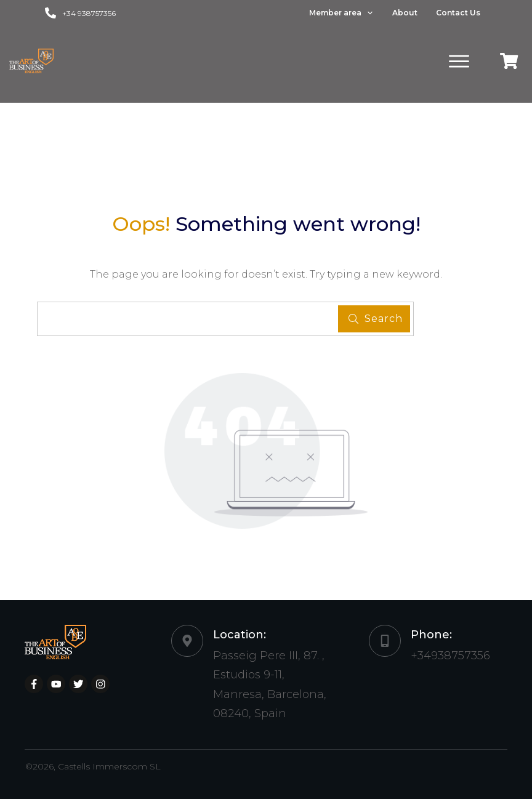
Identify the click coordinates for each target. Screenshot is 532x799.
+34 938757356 (89, 13)
